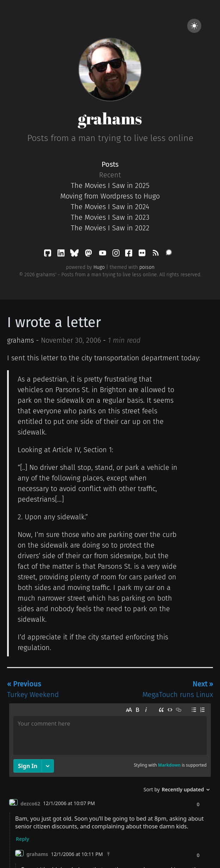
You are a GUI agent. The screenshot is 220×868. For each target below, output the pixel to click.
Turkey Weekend (33, 689)
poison (147, 267)
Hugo (99, 267)
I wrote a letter (54, 323)
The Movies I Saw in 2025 (110, 185)
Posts (110, 164)
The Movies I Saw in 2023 (110, 217)
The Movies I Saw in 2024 (110, 207)
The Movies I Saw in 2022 (110, 228)
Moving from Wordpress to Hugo (110, 196)
